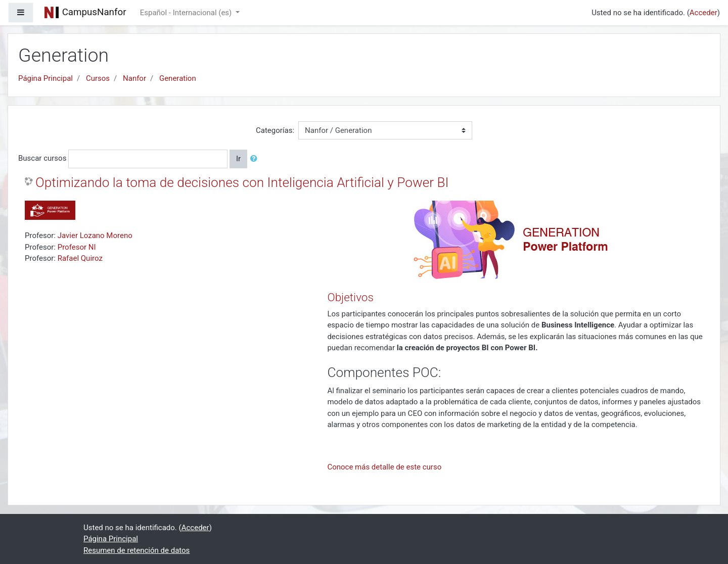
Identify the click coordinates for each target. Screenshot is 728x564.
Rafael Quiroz (80, 258)
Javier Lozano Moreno (95, 236)
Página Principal (45, 78)
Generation (178, 78)
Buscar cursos (42, 158)
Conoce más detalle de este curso (384, 467)
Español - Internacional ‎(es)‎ (187, 13)
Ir (238, 159)
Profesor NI (77, 247)
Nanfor (134, 78)
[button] (256, 159)
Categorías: (275, 130)
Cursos (98, 78)
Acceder (703, 13)
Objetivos (350, 297)
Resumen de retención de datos (136, 550)
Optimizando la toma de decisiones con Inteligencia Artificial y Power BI (242, 182)
